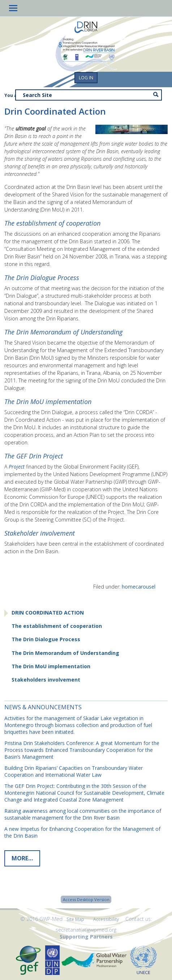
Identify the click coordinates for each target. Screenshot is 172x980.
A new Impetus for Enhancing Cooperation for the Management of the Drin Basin (82, 832)
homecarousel (139, 587)
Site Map (75, 919)
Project (17, 467)
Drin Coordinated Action (48, 613)
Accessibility (106, 919)
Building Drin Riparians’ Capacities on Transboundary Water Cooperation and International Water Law (74, 771)
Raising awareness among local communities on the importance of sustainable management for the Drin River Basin (83, 814)
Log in (86, 78)
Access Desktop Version (86, 899)
